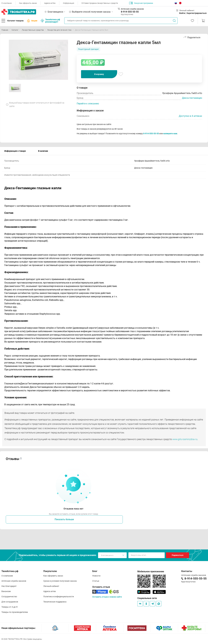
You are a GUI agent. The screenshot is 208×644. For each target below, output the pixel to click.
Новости (96, 576)
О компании (7, 3)
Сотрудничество (9, 597)
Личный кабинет (51, 586)
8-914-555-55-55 (130, 12)
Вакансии (6, 591)
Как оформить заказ (28, 3)
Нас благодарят (9, 586)
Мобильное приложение (151, 571)
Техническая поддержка (55, 602)
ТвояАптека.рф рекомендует (50, 21)
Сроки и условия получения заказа (60, 581)
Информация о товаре (15, 151)
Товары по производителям (15, 612)
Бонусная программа (141, 3)
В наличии (43, 151)
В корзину (99, 74)
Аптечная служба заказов (14, 581)
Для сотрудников (10, 602)
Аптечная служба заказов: (132, 9)
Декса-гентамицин (192, 98)
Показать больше (64, 519)
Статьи (96, 581)
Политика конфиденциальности (59, 597)
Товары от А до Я (9, 607)
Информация (69, 3)
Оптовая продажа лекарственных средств (100, 3)
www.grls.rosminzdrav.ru (185, 439)
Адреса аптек (50, 3)
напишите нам (170, 134)
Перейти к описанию (88, 104)
